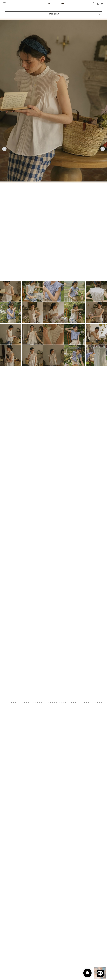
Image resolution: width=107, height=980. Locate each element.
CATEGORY (54, 15)
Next (103, 150)
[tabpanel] (53, 150)
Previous (4, 150)
